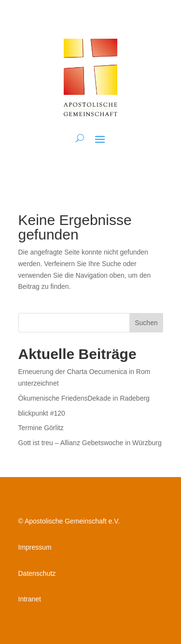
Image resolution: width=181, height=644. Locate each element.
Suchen (146, 323)
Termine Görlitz (41, 428)
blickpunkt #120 (42, 413)
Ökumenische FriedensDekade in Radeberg (84, 398)
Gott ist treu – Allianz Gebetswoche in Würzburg (90, 443)
